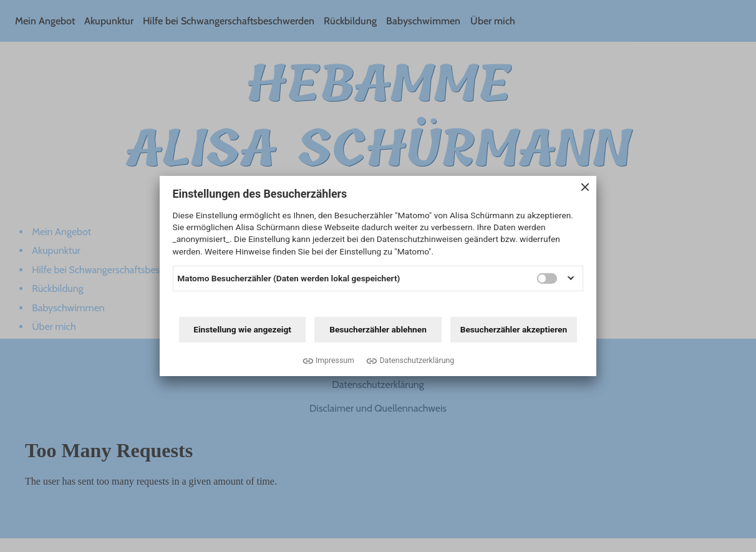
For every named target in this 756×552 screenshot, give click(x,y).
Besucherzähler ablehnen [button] (378, 329)
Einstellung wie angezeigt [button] (242, 329)
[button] (571, 278)
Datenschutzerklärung (417, 361)
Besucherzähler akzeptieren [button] (514, 329)
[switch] (547, 278)
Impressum (335, 361)
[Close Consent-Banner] (585, 188)
